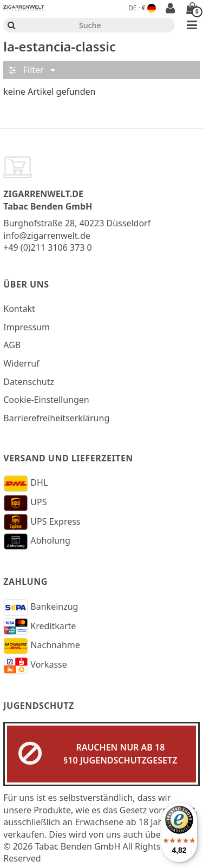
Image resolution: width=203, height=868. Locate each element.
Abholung (37, 541)
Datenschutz (29, 382)
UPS (25, 503)
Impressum (27, 327)
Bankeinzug (41, 608)
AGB (12, 345)
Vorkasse (35, 665)
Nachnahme (42, 646)
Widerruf (21, 363)
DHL (25, 484)
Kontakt (19, 309)
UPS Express (42, 522)
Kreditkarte (40, 626)
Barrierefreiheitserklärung (56, 418)
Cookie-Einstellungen (46, 400)
